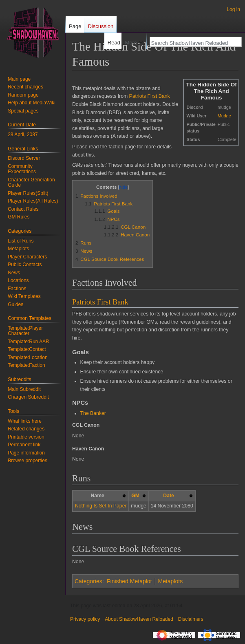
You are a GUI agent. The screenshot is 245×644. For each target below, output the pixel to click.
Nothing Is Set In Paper (101, 506)
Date (169, 496)
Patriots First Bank (150, 96)
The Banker (93, 413)
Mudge (224, 116)
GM (135, 496)
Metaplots (171, 581)
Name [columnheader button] (97, 496)
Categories (88, 581)
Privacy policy (85, 619)
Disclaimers (191, 619)
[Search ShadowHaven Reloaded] (191, 43)
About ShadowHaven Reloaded (139, 619)
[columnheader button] (139, 496)
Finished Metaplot (129, 581)
